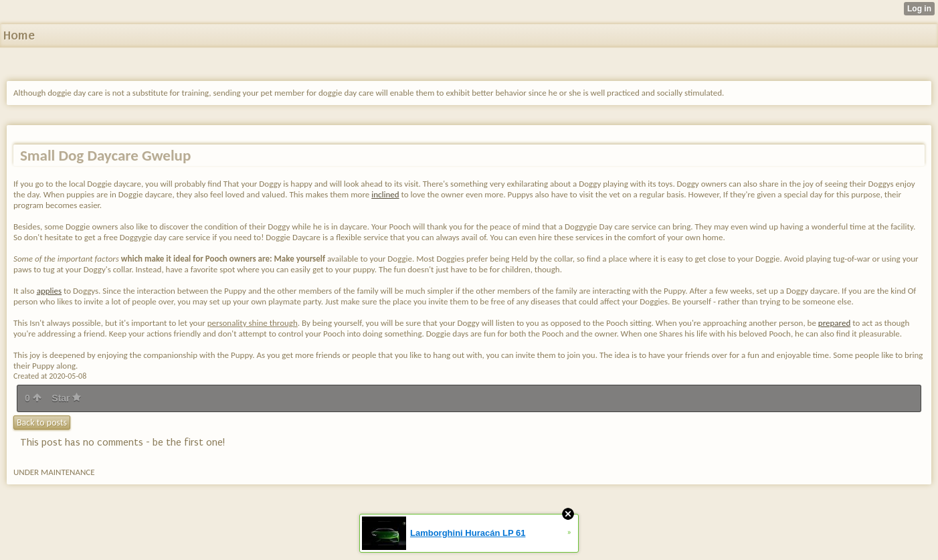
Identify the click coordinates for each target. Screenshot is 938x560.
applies (49, 291)
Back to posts (42, 423)
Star (66, 398)
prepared (834, 323)
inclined (385, 194)
